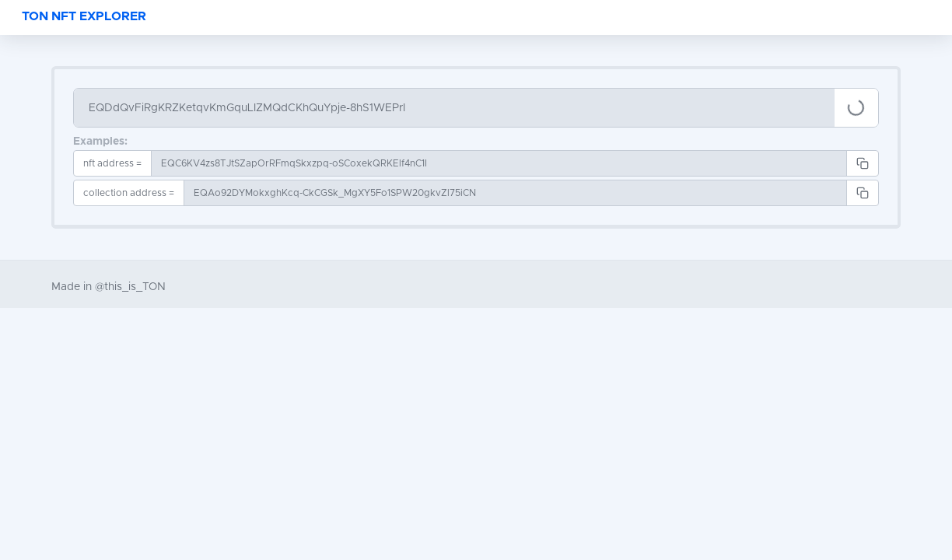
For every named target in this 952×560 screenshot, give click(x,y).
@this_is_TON (130, 287)
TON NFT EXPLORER (84, 16)
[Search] (454, 108)
